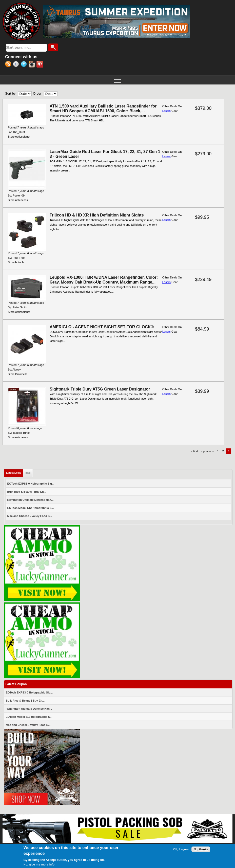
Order (37, 93)
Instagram (33, 65)
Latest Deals (15, 472)
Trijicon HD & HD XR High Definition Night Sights (97, 215)
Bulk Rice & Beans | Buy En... (27, 492)
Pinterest (40, 65)
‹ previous (207, 451)
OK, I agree (181, 850)
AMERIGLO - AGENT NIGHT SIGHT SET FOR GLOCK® (102, 327)
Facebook (17, 65)
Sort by (10, 93)
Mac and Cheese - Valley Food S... (30, 516)
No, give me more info (39, 865)
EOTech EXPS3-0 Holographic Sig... (31, 484)
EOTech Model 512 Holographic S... (31, 508)
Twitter (25, 65)
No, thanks (201, 850)
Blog (28, 473)
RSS (9, 65)
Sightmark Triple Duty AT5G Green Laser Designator (100, 389)
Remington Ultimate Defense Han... (31, 500)
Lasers (167, 111)
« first (194, 451)
